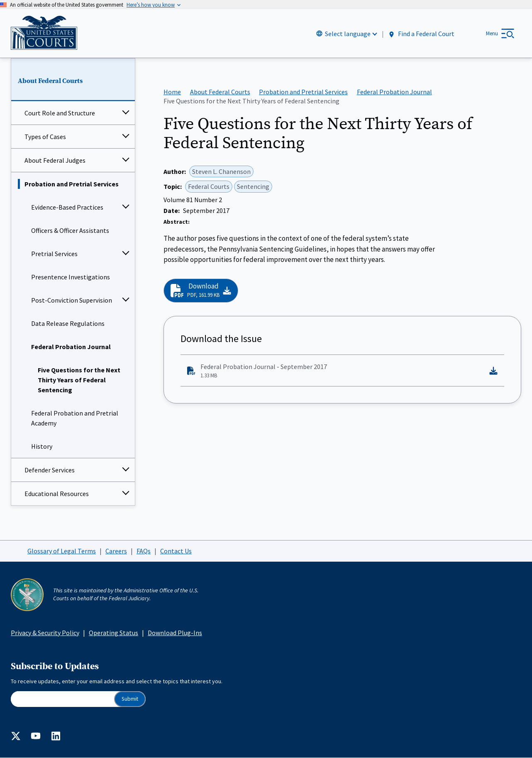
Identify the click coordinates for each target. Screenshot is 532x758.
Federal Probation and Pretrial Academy (75, 418)
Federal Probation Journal (71, 347)
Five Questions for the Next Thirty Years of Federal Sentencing (79, 380)
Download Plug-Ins (175, 633)
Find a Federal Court (421, 34)
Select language (348, 34)
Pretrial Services (54, 254)
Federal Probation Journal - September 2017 (336, 371)
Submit (130, 699)
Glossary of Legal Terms (62, 551)
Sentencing (253, 187)
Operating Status (113, 633)
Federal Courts (209, 187)
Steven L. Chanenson (221, 171)
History (42, 447)
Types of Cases (45, 137)
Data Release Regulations (68, 324)
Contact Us (176, 551)
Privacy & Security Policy (45, 633)
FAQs (144, 551)
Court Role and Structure (60, 113)
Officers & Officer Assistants (70, 231)
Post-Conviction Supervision (72, 301)
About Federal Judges (55, 161)
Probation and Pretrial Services (72, 184)
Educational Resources (57, 494)
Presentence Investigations (71, 277)
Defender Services (50, 470)
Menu (492, 33)
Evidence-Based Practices (67, 208)
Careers (116, 551)
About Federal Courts (50, 81)
